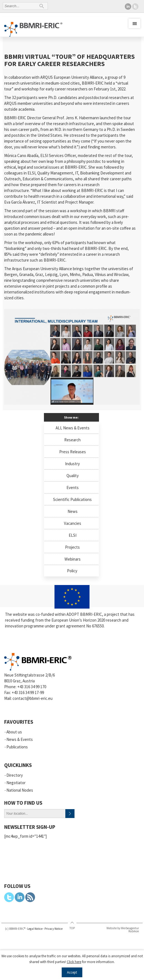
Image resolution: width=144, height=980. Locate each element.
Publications (17, 747)
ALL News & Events (73, 428)
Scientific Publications (72, 499)
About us (14, 732)
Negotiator (16, 783)
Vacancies (73, 523)
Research (72, 440)
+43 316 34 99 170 (32, 687)
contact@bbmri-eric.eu (33, 698)
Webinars (73, 559)
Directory (15, 775)
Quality (73, 476)
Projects (72, 547)
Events (73, 488)
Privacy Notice (54, 929)
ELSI (73, 535)
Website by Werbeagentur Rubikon (123, 930)
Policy (72, 571)
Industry (72, 464)
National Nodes (20, 790)
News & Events (20, 739)
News (73, 511)
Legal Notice (35, 929)
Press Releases (73, 452)
